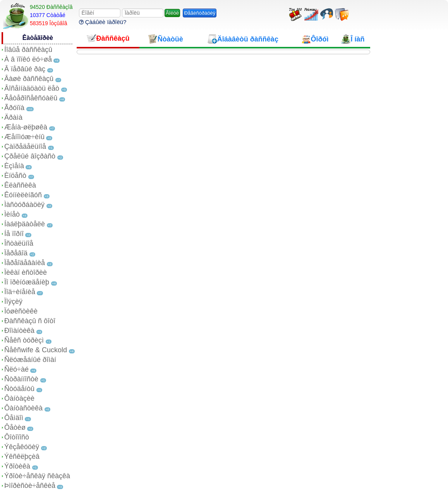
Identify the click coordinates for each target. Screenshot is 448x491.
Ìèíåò (12, 214)
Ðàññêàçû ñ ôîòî (30, 321)
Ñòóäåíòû (19, 389)
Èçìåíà (14, 166)
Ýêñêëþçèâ (22, 457)
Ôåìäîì (14, 418)
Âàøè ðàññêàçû (29, 79)
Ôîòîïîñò (17, 437)
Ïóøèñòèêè (21, 311)
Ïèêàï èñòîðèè (26, 272)
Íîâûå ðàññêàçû (28, 50)
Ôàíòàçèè (19, 398)
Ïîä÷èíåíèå (20, 292)
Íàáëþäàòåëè (25, 224)
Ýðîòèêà (17, 466)
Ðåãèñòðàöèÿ (200, 13)
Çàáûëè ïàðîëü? (103, 22)
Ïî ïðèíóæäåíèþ (27, 282)
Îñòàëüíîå (19, 243)
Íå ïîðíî (14, 234)
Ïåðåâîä (16, 253)
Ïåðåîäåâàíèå (25, 263)
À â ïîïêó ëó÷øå (28, 59)
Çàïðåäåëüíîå (25, 146)
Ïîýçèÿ (13, 301)
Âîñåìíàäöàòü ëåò (32, 88)
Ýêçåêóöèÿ (22, 447)
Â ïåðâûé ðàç (25, 69)
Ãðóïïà (14, 108)
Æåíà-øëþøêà (26, 127)
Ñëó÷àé (16, 369)
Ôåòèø (15, 427)
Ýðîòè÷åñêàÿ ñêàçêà (37, 476)
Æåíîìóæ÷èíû (24, 137)
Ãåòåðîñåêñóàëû (31, 98)
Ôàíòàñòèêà (23, 408)
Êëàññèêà (20, 185)
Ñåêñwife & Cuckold (36, 350)
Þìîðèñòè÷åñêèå (30, 486)
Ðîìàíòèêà (19, 331)
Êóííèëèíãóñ (23, 195)
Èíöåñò (15, 176)
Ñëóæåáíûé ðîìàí (30, 360)
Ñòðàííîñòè (21, 379)
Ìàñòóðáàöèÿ (24, 205)
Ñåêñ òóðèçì (24, 340)
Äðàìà (13, 117)
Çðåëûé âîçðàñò (30, 156)
